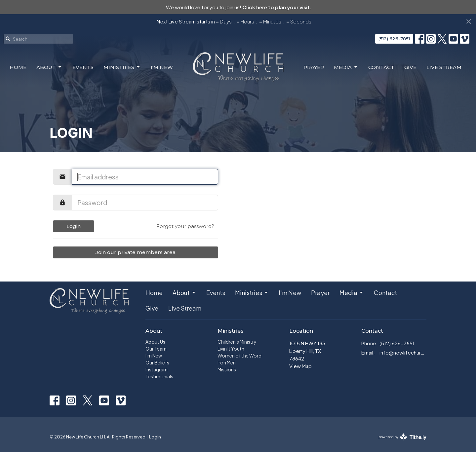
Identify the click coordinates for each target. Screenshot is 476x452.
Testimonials (159, 376)
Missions (227, 369)
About (49, 67)
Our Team (156, 349)
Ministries (122, 67)
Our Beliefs (157, 362)
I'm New (162, 67)
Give (410, 67)
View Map (300, 366)
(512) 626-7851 (394, 39)
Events (83, 67)
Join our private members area (136, 252)
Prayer (314, 67)
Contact (381, 67)
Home (18, 67)
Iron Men (227, 362)
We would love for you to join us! (239, 7)
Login (74, 226)
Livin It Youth (231, 349)
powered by (402, 437)
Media (346, 67)
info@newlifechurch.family (403, 352)
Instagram (157, 369)
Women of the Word (239, 356)
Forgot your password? (185, 226)
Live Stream (444, 67)
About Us (155, 342)
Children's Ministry (237, 342)
